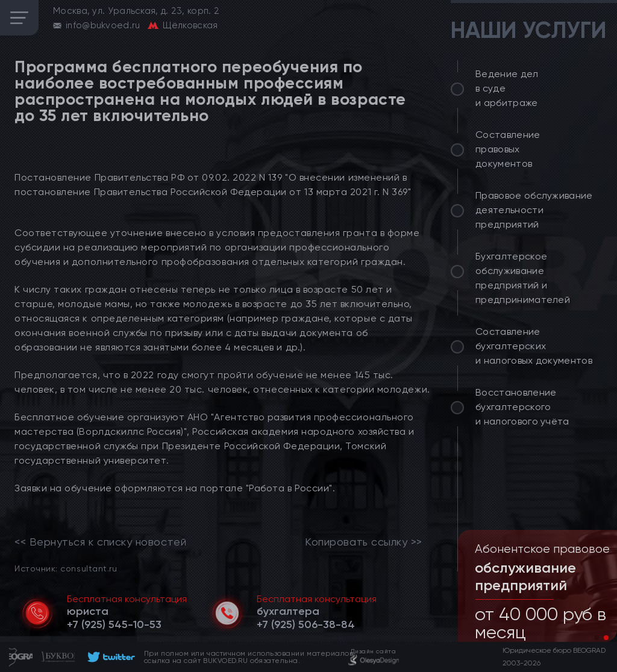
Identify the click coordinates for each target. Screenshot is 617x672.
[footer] (109, 657)
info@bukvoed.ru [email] (103, 25)
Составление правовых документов (508, 149)
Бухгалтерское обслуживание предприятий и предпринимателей (523, 278)
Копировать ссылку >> (364, 542)
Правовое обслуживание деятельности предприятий (534, 210)
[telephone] (114, 624)
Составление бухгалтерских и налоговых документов (534, 346)
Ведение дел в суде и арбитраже (507, 88)
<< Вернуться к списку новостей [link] (100, 542)
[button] (597, 638)
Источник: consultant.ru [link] (66, 568)
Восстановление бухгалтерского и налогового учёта (522, 407)
